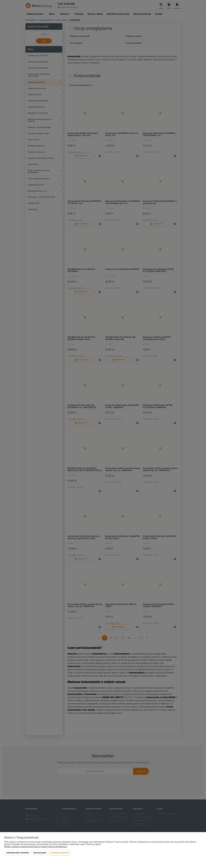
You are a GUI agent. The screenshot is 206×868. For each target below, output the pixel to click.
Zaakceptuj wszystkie (59, 853)
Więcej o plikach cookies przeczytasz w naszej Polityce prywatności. (36, 847)
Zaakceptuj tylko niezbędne (18, 853)
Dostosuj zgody (40, 853)
